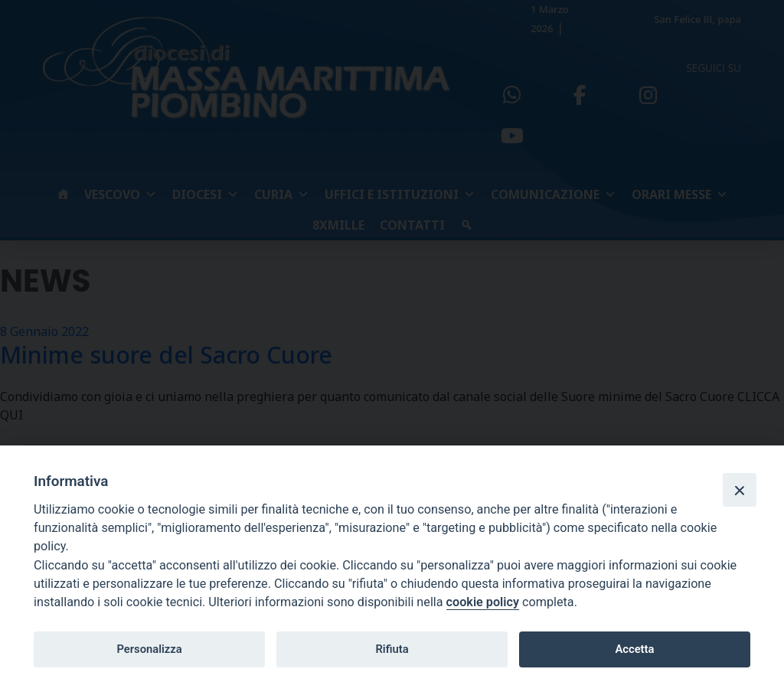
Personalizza (149, 649)
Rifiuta (392, 649)
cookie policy (483, 602)
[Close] (740, 490)
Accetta (634, 649)
